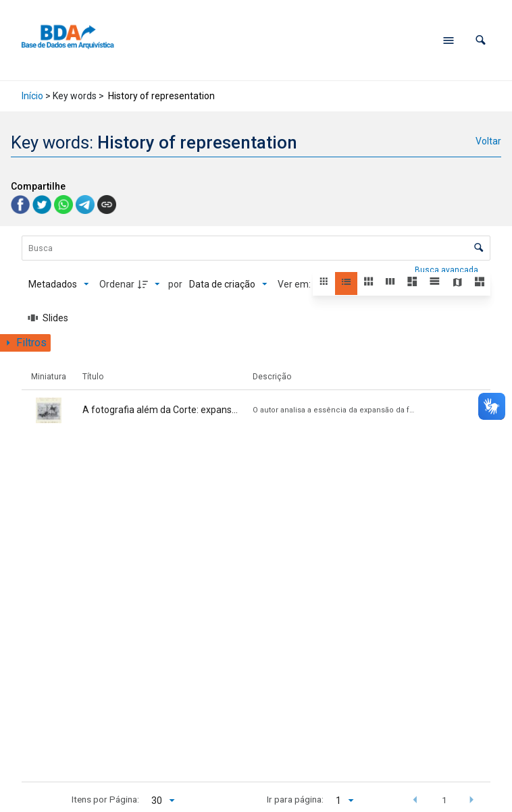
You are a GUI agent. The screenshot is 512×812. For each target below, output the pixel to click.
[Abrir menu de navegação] (449, 40)
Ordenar (117, 284)
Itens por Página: (105, 799)
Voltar (488, 141)
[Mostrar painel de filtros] (25, 343)
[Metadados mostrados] (59, 284)
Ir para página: (295, 799)
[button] (481, 40)
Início (32, 96)
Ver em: (295, 284)
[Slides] (49, 318)
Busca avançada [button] (447, 270)
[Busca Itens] (256, 248)
